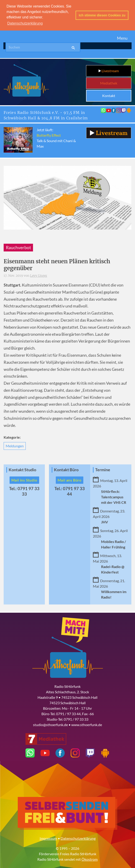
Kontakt (109, 95)
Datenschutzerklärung (78, 838)
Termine (103, 469)
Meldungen (15, 445)
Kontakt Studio (22, 469)
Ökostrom (90, 859)
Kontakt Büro (66, 469)
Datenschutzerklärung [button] (25, 23)
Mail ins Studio (24, 479)
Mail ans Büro (70, 479)
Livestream (109, 70)
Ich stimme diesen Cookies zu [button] (102, 15)
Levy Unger (39, 275)
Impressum (48, 838)
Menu (122, 37)
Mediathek (109, 83)
